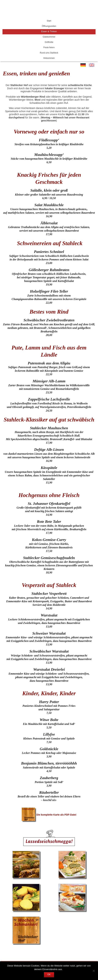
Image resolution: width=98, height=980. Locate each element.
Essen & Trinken (49, 32)
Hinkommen (49, 58)
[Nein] (94, 971)
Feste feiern (49, 48)
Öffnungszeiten (49, 26)
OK (49, 975)
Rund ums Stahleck (49, 53)
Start (49, 21)
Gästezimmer (49, 37)
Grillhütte (49, 42)
